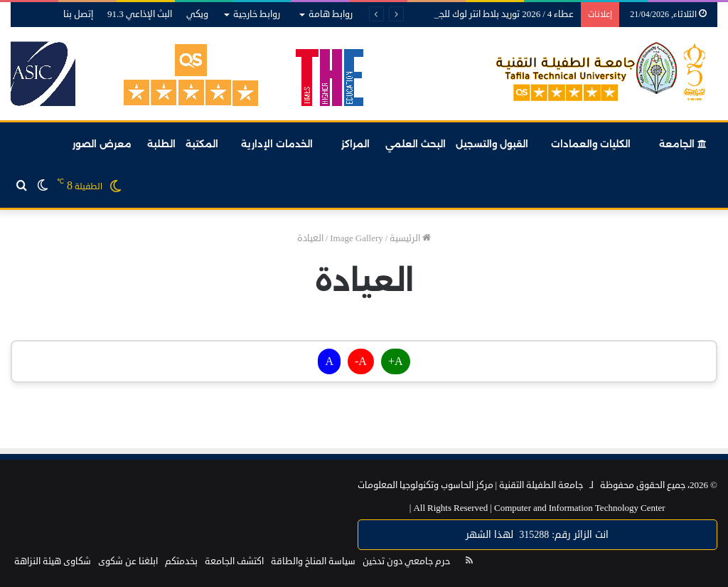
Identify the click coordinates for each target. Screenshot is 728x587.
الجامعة (683, 144)
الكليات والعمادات (591, 144)
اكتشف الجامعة (234, 561)
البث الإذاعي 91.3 (140, 14)
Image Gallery (356, 238)
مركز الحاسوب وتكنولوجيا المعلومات (425, 485)
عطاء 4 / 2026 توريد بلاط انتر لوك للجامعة (497, 14)
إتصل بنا (78, 14)
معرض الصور (102, 144)
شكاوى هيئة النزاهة (53, 561)
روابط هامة (331, 14)
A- (361, 361)
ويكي (197, 14)
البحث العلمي (416, 144)
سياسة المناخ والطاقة (313, 561)
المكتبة (202, 144)
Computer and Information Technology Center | (537, 508)
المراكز (355, 144)
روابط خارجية (257, 14)
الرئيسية (410, 238)
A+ (396, 361)
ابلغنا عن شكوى (128, 561)
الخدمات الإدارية (277, 144)
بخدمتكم (181, 561)
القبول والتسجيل (492, 144)
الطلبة (161, 144)
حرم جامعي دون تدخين (406, 561)
